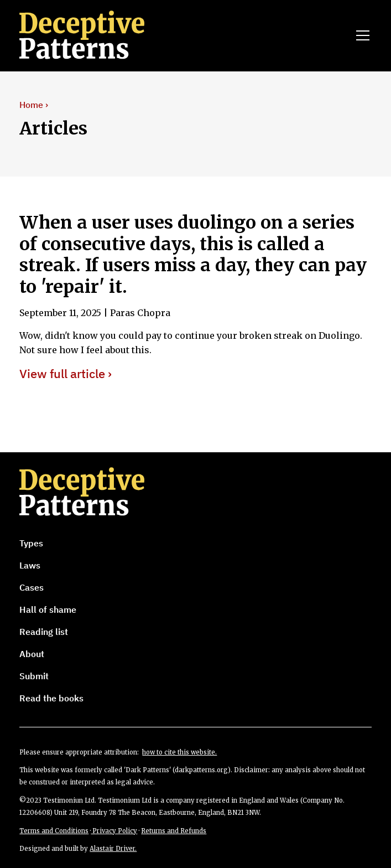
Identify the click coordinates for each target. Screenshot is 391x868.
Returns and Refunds (174, 831)
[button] (361, 35)
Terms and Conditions (54, 831)
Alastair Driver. (113, 849)
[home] (97, 35)
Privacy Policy (114, 831)
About (32, 654)
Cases (32, 587)
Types (31, 543)
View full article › (66, 374)
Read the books (51, 698)
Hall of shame (48, 609)
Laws (30, 565)
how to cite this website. (179, 752)
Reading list (44, 632)
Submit (34, 676)
